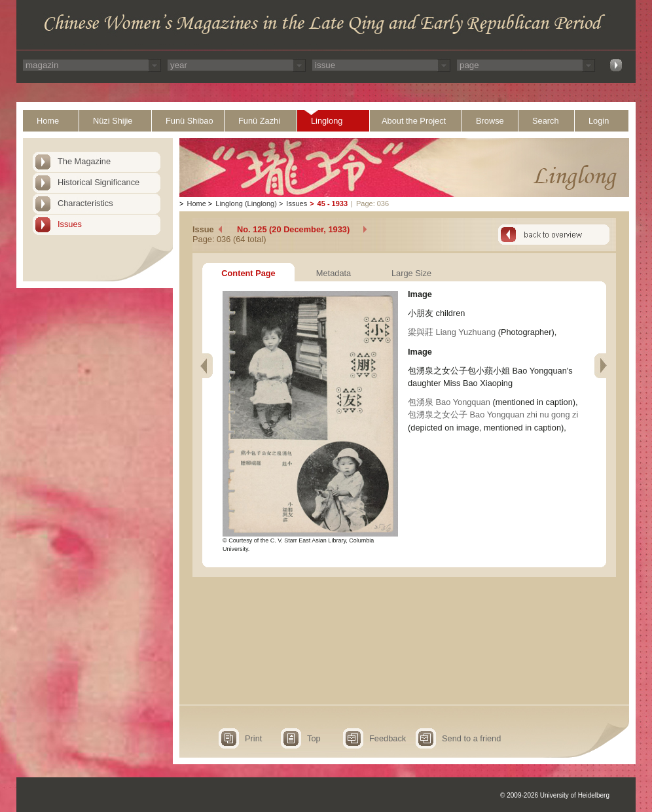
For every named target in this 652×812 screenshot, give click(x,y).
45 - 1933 (333, 203)
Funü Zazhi (259, 121)
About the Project (414, 121)
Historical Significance (99, 182)
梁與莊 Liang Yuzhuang (452, 332)
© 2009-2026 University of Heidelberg (555, 795)
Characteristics (85, 203)
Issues (70, 224)
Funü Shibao (190, 121)
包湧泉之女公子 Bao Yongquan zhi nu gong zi (493, 415)
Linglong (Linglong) (246, 203)
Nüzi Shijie (113, 121)
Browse (490, 121)
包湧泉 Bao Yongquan (449, 402)
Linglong (327, 121)
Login (599, 121)
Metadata (334, 273)
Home (48, 121)
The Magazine (84, 161)
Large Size (411, 273)
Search (546, 121)
